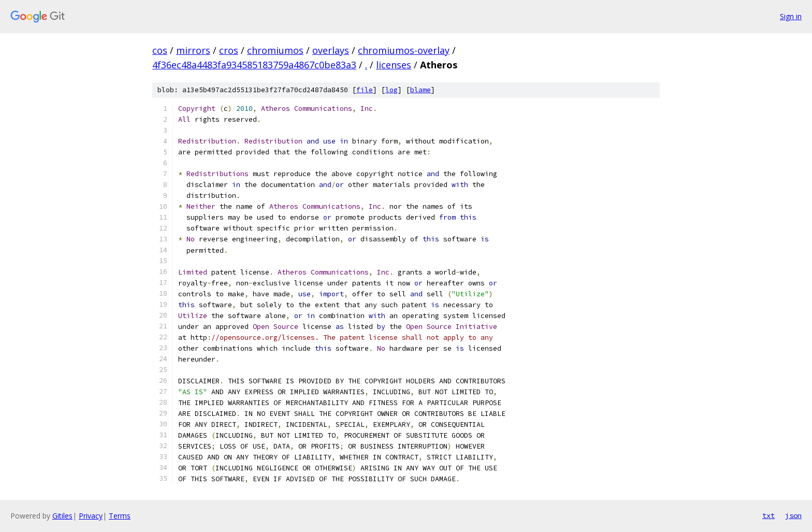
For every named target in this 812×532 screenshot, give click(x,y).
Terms (120, 516)
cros (229, 50)
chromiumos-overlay (404, 50)
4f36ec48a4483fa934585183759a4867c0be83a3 (254, 65)
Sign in (791, 16)
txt (769, 515)
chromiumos (275, 50)
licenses (394, 65)
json (793, 515)
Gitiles (62, 516)
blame (421, 90)
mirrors (193, 50)
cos (160, 50)
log (392, 90)
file (365, 90)
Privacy (91, 516)
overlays (331, 50)
